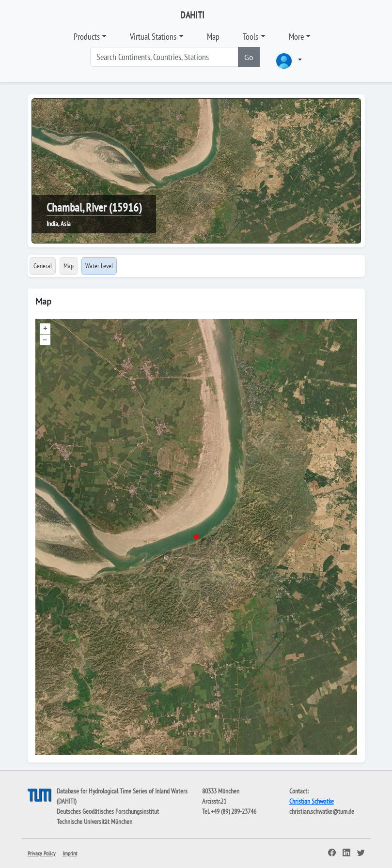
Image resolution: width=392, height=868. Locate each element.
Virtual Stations (153, 37)
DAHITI (192, 15)
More (296, 37)
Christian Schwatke (312, 801)
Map (213, 37)
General (43, 266)
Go (249, 57)
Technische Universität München (94, 822)
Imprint (70, 853)
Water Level (99, 266)
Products (87, 37)
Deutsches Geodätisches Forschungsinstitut (108, 811)
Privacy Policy (42, 853)
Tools (251, 37)
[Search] (164, 57)
